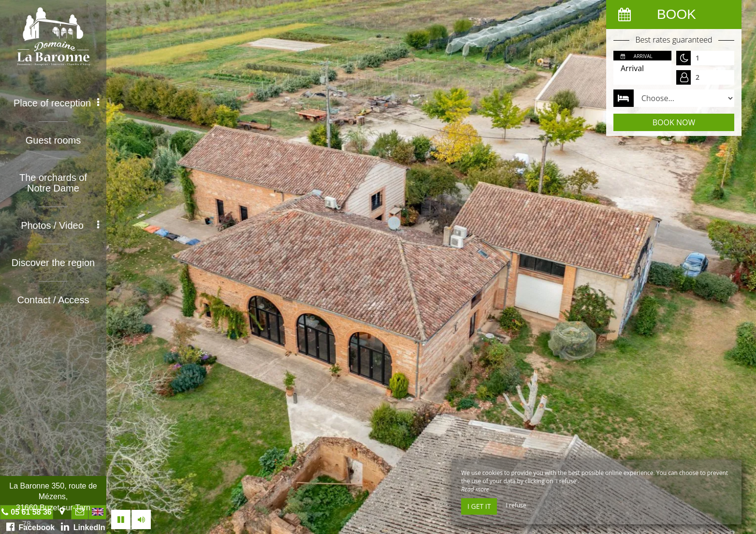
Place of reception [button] (56, 103)
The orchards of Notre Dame (53, 183)
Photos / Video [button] (60, 225)
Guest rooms (53, 140)
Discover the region (53, 263)
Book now (674, 122)
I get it (479, 506)
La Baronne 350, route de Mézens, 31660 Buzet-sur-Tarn (53, 497)
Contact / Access (53, 300)
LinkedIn (83, 527)
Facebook (31, 527)
